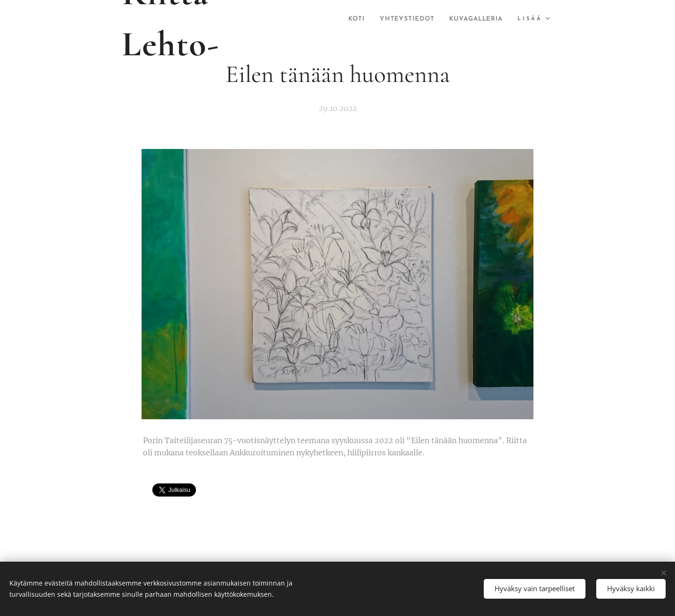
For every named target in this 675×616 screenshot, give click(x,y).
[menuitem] (418, 19)
